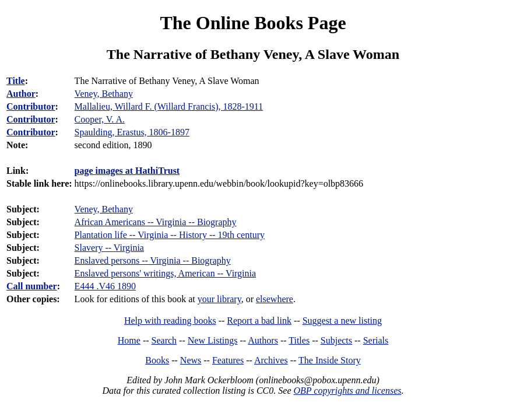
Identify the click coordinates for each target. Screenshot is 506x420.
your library (219, 299)
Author (21, 94)
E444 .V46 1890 (105, 286)
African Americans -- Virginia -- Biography (156, 222)
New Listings (213, 340)
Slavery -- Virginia (109, 248)
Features (228, 360)
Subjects (336, 340)
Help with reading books (170, 321)
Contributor (31, 106)
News (191, 360)
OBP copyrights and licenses (347, 391)
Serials (376, 340)
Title (16, 81)
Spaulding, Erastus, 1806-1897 (132, 132)
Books (157, 360)
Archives (271, 360)
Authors (263, 340)
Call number (32, 286)
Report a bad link (259, 321)
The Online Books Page (253, 23)
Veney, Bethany (104, 209)
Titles (299, 340)
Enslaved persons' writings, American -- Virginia (166, 273)
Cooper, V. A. (100, 119)
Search (164, 340)
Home (129, 340)
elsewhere (275, 299)
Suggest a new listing (342, 321)
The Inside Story (330, 360)
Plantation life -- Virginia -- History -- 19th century (170, 235)
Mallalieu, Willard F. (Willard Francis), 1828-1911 (169, 106)
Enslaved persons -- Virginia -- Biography (153, 260)
